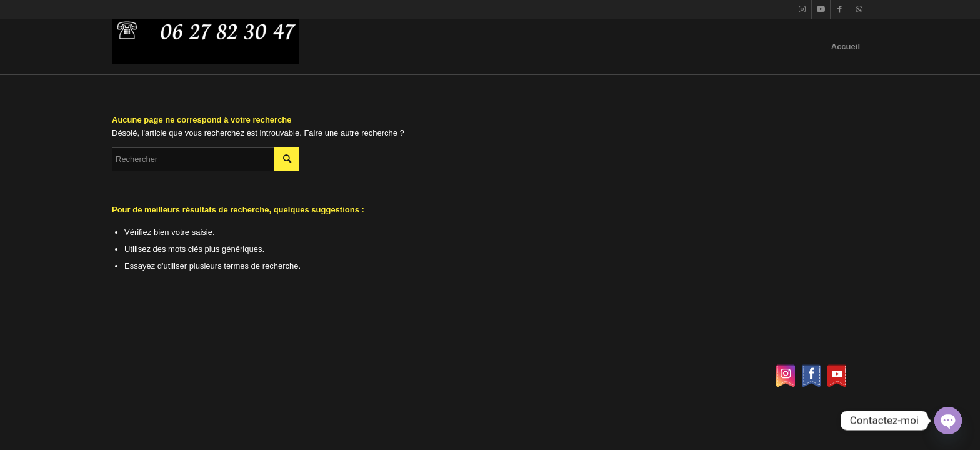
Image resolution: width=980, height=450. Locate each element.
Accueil (846, 47)
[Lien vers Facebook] (840, 9)
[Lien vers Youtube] (821, 9)
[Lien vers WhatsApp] (859, 9)
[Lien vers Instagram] (802, 9)
